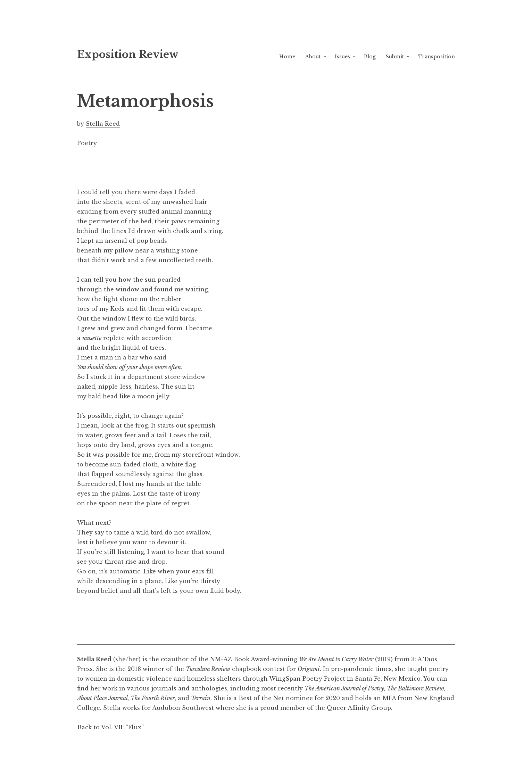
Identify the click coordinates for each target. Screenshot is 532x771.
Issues (342, 57)
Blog (370, 57)
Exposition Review (128, 55)
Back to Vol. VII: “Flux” (110, 727)
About (313, 57)
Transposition (437, 57)
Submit (395, 57)
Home (287, 57)
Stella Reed (103, 124)
